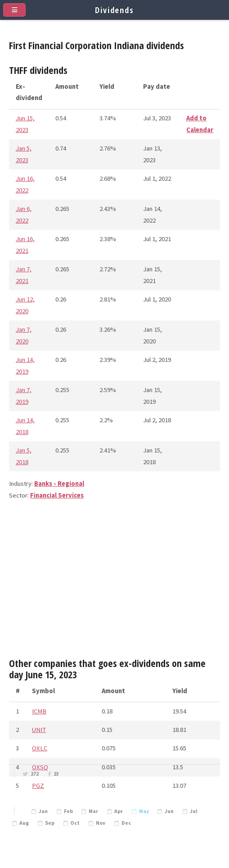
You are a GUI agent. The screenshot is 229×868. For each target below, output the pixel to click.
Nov (101, 823)
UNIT (39, 730)
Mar (93, 811)
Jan (43, 811)
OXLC (40, 748)
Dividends (114, 10)
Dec (126, 823)
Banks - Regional (59, 484)
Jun (169, 811)
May (144, 811)
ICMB (39, 711)
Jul (194, 811)
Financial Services (57, 495)
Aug (24, 823)
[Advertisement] (114, 583)
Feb (68, 811)
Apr (119, 811)
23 (56, 774)
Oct (75, 823)
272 (35, 774)
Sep (50, 823)
